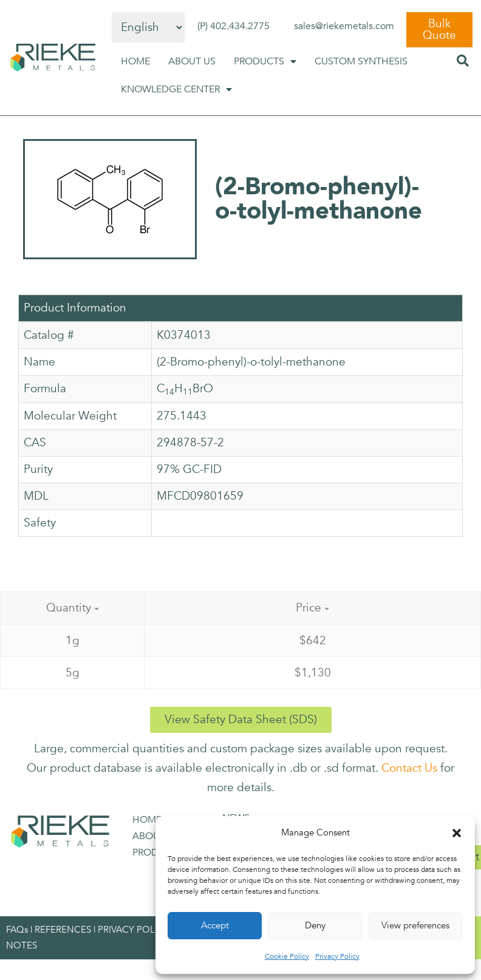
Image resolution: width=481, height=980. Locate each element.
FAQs (17, 930)
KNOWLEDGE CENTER (176, 89)
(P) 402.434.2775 (234, 26)
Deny (315, 925)
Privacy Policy (337, 956)
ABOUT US (192, 61)
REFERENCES (63, 930)
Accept (215, 925)
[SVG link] (53, 58)
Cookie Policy (287, 956)
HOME (135, 61)
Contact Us (409, 768)
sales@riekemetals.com (344, 26)
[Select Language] (148, 27)
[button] (457, 833)
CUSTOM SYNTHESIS (361, 61)
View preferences (415, 925)
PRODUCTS (265, 61)
